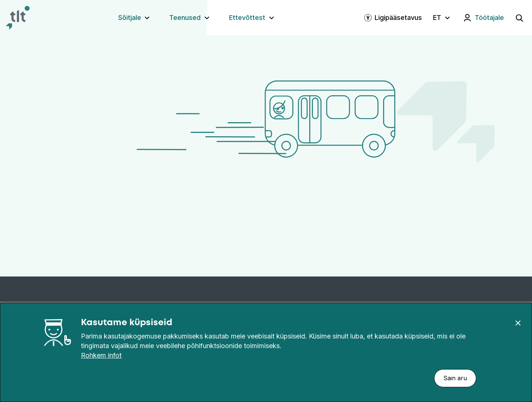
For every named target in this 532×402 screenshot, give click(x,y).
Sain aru (455, 378)
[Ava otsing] (519, 18)
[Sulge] (518, 323)
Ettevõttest (247, 18)
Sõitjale (130, 18)
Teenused (185, 18)
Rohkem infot (101, 355)
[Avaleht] (18, 18)
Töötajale (489, 18)
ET (437, 18)
